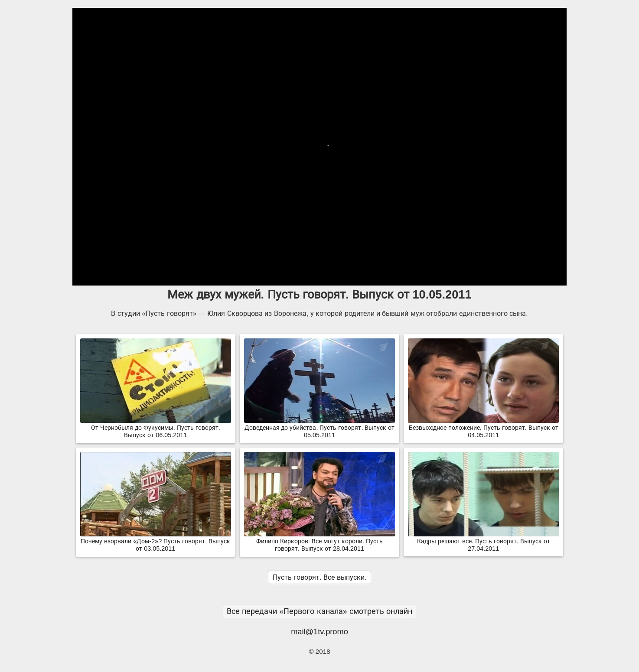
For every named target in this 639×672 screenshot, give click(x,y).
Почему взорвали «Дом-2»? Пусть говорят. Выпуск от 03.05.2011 (156, 541)
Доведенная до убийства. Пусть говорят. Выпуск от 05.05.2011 (319, 428)
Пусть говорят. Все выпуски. (319, 577)
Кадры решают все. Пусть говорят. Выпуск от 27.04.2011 (483, 541)
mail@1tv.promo (319, 631)
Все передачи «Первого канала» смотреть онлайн (319, 611)
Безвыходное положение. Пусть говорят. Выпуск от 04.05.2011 (483, 428)
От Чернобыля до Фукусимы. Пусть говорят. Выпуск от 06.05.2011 (156, 428)
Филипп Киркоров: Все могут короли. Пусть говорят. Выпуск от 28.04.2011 (319, 541)
